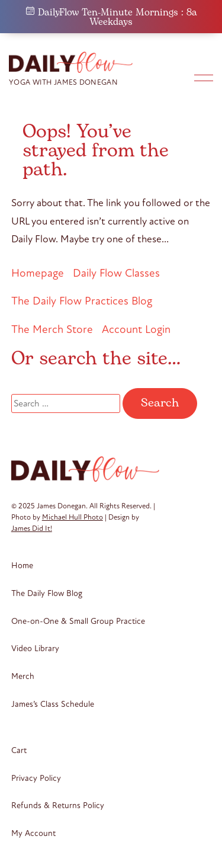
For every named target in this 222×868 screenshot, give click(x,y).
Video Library (35, 648)
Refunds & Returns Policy (58, 805)
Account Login (136, 329)
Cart (19, 750)
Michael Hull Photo (73, 517)
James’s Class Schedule (53, 704)
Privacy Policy (36, 778)
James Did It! (32, 529)
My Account (33, 833)
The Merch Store (52, 329)
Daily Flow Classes (116, 273)
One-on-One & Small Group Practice (78, 621)
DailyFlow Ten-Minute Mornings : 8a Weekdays (111, 17)
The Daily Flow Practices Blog (82, 301)
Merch (23, 676)
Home (22, 566)
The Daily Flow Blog (47, 593)
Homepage (38, 273)
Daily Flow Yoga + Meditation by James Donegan (74, 62)
